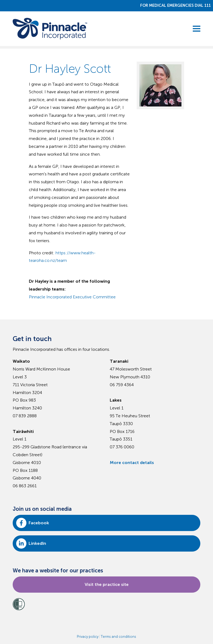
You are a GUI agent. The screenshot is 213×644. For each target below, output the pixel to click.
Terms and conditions (118, 637)
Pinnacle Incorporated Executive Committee (72, 297)
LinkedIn (31, 543)
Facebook (33, 523)
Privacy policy (88, 637)
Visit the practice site (107, 584)
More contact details (132, 463)
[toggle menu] (197, 29)
